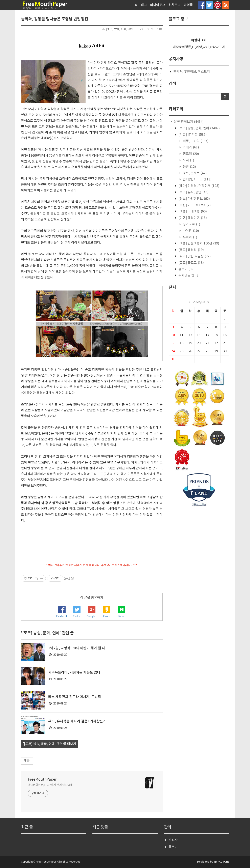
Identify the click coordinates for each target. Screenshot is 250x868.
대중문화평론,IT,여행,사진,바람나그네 (50, 785)
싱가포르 (191, 224)
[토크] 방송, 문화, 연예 (119, 29)
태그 (144, 5)
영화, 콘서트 (194, 173)
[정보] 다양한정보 (194, 199)
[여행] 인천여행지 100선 (198, 243)
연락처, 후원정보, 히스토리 (192, 72)
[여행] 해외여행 (192, 218)
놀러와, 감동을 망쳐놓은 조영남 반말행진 (54, 19)
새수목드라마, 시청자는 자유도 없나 (74, 673)
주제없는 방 (189, 276)
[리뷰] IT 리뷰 (192, 135)
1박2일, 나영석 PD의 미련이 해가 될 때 (77, 648)
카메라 (190, 147)
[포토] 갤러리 (191, 250)
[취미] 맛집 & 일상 (194, 256)
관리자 (173, 840)
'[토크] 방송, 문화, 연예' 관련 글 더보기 (50, 744)
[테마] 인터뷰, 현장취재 (198, 186)
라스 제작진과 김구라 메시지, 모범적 (75, 697)
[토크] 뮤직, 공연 (193, 192)
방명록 (188, 5)
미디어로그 (158, 5)
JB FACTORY (221, 862)
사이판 (190, 231)
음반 (189, 167)
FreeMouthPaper (42, 779)
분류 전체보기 (188, 122)
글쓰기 (173, 847)
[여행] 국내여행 (192, 211)
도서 (188, 160)
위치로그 (175, 5)
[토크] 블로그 (191, 263)
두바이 (190, 237)
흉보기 (185, 269)
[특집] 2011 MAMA (194, 205)
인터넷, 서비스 (197, 179)
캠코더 (190, 154)
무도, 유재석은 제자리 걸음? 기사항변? (76, 721)
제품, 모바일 (195, 141)
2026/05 (199, 302)
